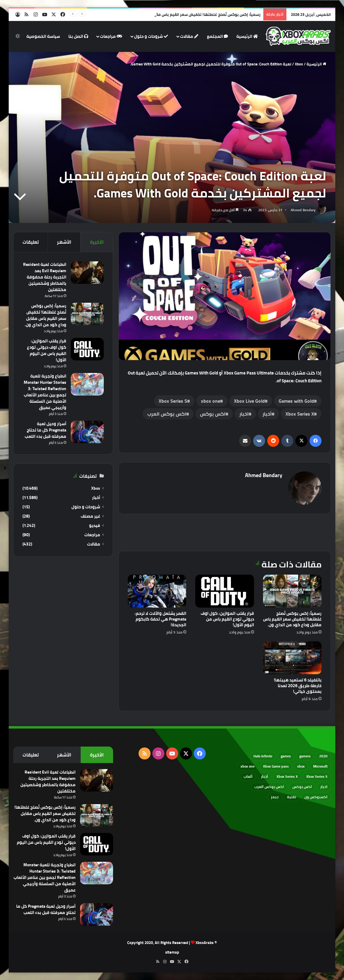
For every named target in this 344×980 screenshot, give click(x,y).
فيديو (95, 526)
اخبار (244, 414)
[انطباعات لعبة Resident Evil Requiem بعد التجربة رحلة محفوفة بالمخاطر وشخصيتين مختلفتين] (87, 273)
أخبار (267, 414)
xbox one (211, 401)
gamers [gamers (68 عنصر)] (305, 756)
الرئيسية (247, 36)
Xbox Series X (300, 414)
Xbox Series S (173, 401)
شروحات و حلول (151, 36)
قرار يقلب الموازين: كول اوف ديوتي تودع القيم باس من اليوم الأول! (227, 619)
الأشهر (64, 242)
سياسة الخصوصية (43, 36)
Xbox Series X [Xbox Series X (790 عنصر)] (287, 776)
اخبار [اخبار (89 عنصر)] (324, 787)
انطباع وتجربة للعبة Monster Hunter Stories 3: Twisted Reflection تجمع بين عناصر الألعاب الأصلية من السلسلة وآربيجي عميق (45, 392)
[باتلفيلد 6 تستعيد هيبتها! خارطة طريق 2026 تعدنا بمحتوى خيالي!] (292, 658)
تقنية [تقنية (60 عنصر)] (292, 797)
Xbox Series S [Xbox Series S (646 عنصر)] (317, 776)
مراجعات (111, 36)
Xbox (299, 64)
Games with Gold (296, 401)
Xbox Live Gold (249, 401)
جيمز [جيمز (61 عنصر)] (275, 797)
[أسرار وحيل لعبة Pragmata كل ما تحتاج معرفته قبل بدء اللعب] (87, 432)
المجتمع (217, 36)
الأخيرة (97, 242)
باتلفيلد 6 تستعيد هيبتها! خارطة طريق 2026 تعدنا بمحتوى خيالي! (298, 686)
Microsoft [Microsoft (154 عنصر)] (320, 766)
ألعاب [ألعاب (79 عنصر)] (248, 776)
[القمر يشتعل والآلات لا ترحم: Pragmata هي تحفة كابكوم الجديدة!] (157, 591)
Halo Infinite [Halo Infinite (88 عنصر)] (263, 756)
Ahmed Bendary (303, 210)
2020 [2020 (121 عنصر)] (323, 756)
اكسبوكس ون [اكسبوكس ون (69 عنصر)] (316, 797)
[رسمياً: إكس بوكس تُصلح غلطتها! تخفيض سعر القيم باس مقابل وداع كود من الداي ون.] (292, 591)
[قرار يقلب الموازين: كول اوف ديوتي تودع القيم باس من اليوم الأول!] (224, 591)
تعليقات (31, 242)
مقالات (189, 36)
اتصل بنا (78, 36)
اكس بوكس (213, 414)
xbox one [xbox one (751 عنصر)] (248, 766)
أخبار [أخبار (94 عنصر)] (265, 776)
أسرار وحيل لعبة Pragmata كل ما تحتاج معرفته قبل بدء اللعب (45, 430)
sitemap (172, 952)
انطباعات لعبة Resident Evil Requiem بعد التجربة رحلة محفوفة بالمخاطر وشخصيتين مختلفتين (45, 277)
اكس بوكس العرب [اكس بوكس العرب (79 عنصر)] (269, 787)
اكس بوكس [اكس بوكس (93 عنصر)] (302, 787)
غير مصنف (90, 516)
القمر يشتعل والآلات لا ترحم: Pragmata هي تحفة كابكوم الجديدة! (160, 619)
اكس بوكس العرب (167, 414)
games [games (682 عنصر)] (286, 756)
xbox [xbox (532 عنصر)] (301, 766)
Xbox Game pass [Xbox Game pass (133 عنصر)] (276, 766)
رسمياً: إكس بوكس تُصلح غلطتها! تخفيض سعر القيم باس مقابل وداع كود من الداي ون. (185, 14)
